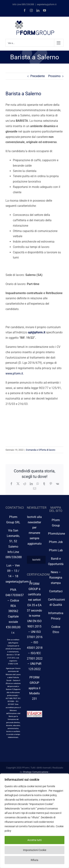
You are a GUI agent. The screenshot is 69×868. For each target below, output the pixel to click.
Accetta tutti (34, 840)
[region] (34, 821)
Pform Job (56, 542)
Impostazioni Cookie (35, 850)
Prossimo (54, 76)
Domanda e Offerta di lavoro (41, 450)
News (54, 572)
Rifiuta (34, 860)
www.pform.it (14, 373)
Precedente (38, 76)
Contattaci (56, 591)
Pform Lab (56, 550)
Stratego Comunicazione (36, 772)
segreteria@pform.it (47, 4)
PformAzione (56, 534)
